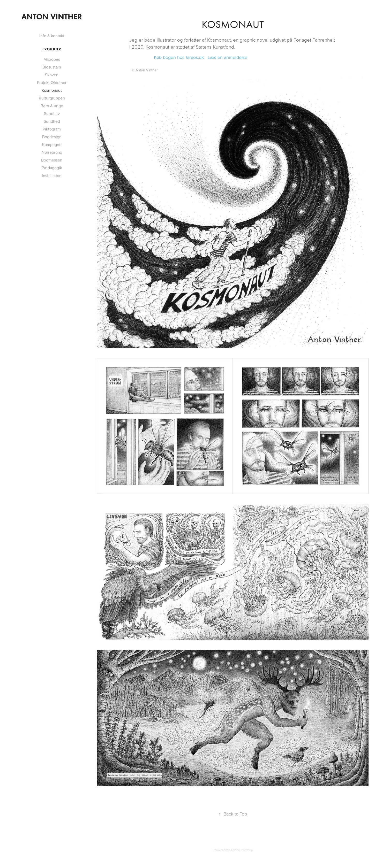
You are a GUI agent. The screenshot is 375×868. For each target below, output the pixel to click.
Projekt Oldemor (52, 82)
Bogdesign (52, 137)
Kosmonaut (52, 90)
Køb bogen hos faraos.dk (179, 57)
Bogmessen (52, 160)
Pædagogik (52, 168)
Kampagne (52, 144)
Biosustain (52, 67)
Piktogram (52, 129)
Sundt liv (52, 113)
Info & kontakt (52, 36)
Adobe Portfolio (242, 850)
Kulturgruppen (52, 98)
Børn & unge (52, 106)
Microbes (52, 59)
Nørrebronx (52, 152)
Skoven (52, 75)
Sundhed (52, 121)
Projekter (52, 49)
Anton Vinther (52, 17)
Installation (52, 175)
